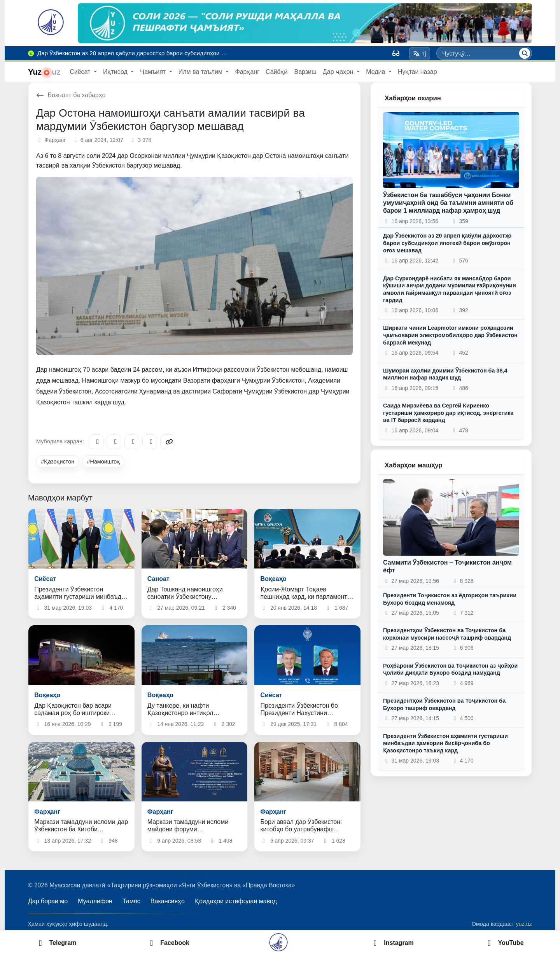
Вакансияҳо (168, 901)
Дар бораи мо (48, 901)
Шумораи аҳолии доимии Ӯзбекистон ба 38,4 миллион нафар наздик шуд (445, 374)
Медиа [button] (376, 72)
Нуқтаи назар (417, 72)
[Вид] (396, 53)
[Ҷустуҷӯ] (525, 53)
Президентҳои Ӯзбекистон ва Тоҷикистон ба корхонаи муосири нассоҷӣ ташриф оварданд (447, 634)
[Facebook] (114, 442)
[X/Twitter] (132, 442)
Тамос (131, 901)
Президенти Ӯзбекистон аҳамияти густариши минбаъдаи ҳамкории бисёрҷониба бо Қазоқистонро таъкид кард (445, 743)
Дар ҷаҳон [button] (339, 72)
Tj (419, 54)
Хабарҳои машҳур (414, 465)
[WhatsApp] (150, 442)
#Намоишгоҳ (103, 462)
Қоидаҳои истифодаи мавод (236, 901)
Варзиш (305, 72)
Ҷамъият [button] (154, 72)
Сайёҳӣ (277, 72)
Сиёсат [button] (81, 72)
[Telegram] (96, 442)
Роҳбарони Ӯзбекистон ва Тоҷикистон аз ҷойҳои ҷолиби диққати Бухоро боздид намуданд (450, 669)
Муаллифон (95, 901)
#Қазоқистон (58, 462)
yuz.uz (524, 924)
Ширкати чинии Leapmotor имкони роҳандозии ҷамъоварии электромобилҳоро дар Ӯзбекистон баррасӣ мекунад (450, 335)
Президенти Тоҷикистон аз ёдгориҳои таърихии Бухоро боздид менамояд (450, 599)
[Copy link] (168, 442)
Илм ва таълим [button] (201, 72)
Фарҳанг (247, 72)
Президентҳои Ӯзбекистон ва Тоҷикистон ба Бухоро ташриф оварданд (444, 704)
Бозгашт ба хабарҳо (71, 95)
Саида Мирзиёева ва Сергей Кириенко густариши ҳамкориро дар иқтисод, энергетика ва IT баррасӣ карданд (448, 413)
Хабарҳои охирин (413, 98)
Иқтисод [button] (116, 72)
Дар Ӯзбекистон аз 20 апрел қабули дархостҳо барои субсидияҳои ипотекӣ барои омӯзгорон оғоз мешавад (447, 243)
